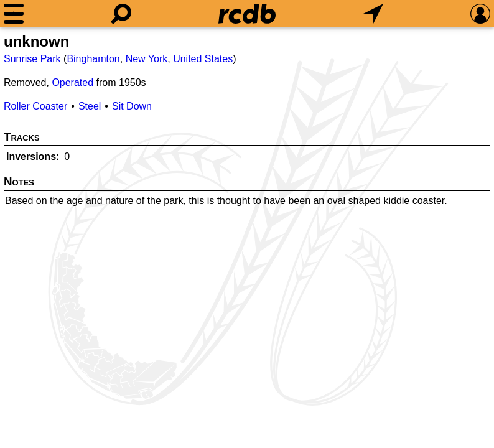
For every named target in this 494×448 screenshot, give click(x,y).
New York (147, 59)
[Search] (121, 14)
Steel (90, 106)
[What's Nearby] (373, 14)
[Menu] (14, 14)
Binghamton (93, 59)
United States (203, 59)
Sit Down (132, 106)
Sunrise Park (32, 59)
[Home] (247, 14)
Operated (72, 82)
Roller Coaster (35, 106)
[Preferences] (480, 14)
